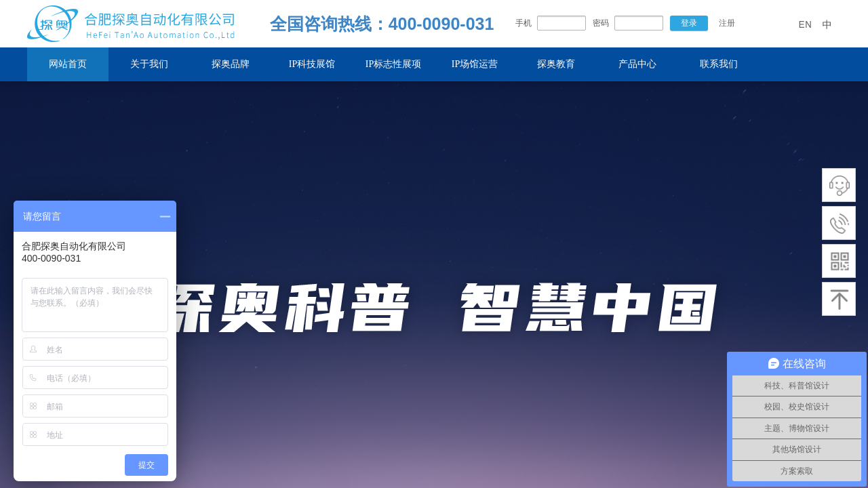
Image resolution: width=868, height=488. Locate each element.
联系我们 (719, 64)
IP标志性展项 (393, 64)
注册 (727, 23)
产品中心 (637, 64)
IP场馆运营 (475, 64)
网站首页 (68, 64)
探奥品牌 (231, 64)
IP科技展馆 (312, 64)
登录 (689, 23)
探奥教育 (556, 64)
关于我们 (149, 64)
